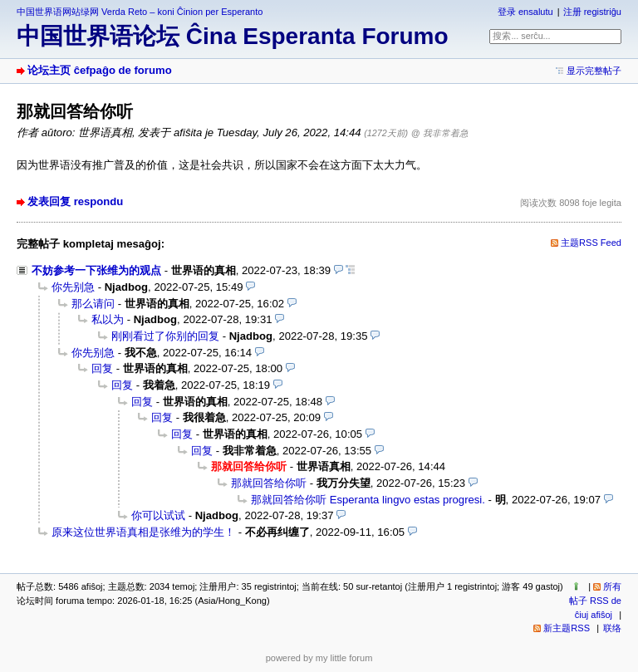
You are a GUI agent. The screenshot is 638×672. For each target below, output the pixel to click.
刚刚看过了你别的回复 (165, 336)
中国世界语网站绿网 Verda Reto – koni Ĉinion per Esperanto (140, 12)
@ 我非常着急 (440, 133)
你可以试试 (158, 515)
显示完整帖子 (594, 71)
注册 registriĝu (592, 12)
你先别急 (73, 287)
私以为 (108, 319)
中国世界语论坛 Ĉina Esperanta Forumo (233, 36)
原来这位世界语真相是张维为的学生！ (143, 532)
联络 (612, 628)
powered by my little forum (319, 658)
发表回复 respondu (75, 201)
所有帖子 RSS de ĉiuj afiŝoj (595, 600)
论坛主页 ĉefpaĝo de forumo (100, 70)
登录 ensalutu (525, 12)
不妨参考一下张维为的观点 (96, 270)
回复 (102, 368)
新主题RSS (567, 628)
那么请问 (93, 304)
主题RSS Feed (591, 243)
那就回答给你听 (269, 483)
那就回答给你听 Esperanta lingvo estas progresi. (368, 500)
